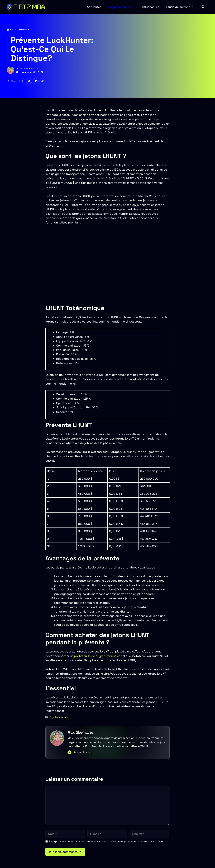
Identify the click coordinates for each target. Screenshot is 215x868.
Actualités (94, 7)
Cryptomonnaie (123, 7)
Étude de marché (182, 7)
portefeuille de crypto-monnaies (97, 656)
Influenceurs (150, 7)
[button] (203, 7)
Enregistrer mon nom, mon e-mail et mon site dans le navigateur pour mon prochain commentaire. (106, 841)
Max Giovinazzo (29, 68)
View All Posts (81, 752)
